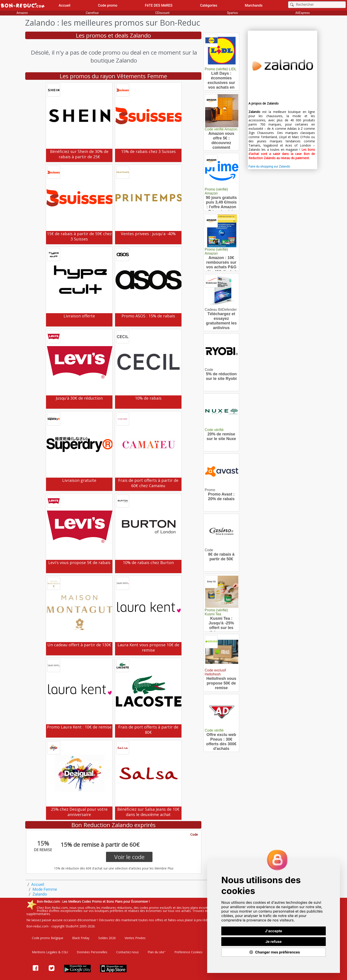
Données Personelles (92, 952)
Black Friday (81, 938)
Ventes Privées (135, 938)
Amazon (22, 13)
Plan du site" (157, 952)
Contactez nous (127, 952)
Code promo (108, 5)
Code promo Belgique (48, 938)
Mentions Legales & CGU (50, 952)
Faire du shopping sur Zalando (269, 166)
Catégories (209, 5)
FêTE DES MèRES (159, 5)
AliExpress (303, 13)
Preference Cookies (188, 952)
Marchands (254, 5)
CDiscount (162, 13)
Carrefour (92, 13)
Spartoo (232, 13)
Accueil (65, 5)
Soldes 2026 (107, 938)
